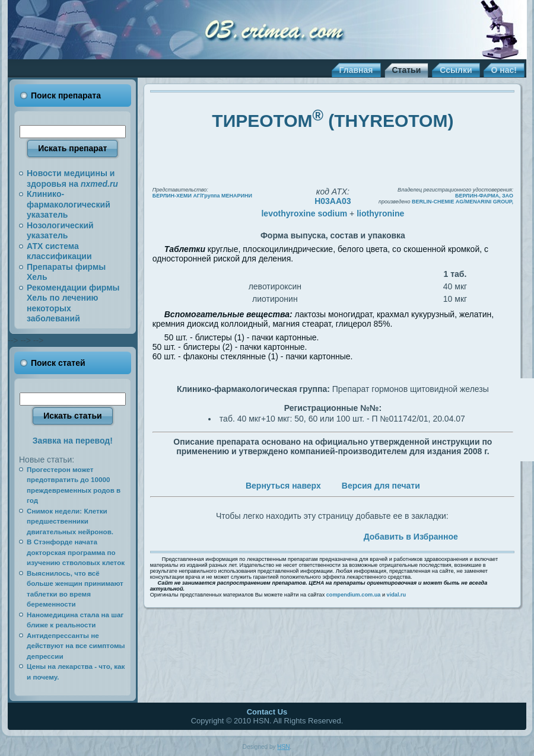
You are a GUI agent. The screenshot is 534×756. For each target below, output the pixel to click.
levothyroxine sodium (304, 213)
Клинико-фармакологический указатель (69, 204)
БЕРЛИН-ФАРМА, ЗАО (484, 196)
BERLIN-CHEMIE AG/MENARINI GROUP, (463, 202)
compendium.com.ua (354, 595)
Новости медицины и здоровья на (72, 178)
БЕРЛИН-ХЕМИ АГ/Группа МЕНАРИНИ (202, 196)
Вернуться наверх (283, 486)
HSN (283, 747)
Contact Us (267, 712)
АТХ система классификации (59, 251)
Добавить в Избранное (411, 537)
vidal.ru (397, 595)
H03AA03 (333, 201)
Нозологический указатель (60, 231)
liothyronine (380, 213)
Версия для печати (381, 486)
